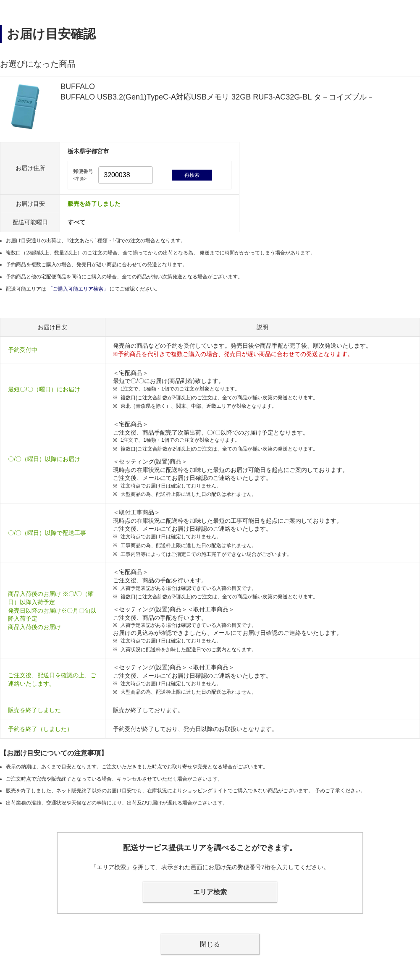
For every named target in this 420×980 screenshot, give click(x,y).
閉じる (210, 944)
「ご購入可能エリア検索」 (79, 289)
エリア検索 (210, 892)
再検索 (192, 175)
